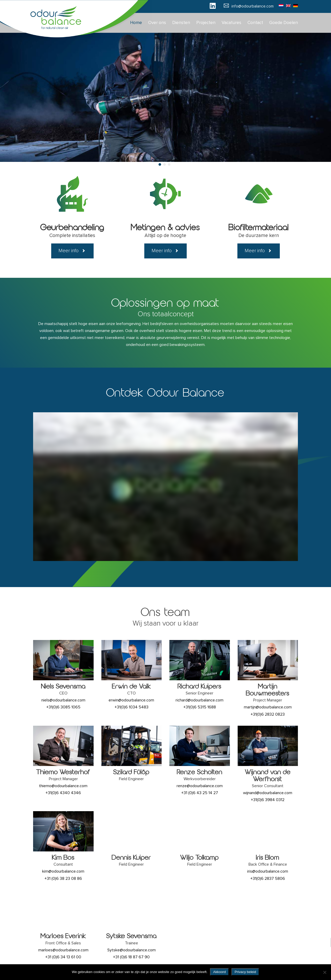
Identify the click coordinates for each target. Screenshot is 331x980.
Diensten (181, 23)
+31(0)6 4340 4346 (63, 793)
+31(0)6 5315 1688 (200, 707)
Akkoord (219, 972)
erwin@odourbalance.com (131, 700)
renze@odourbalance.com (200, 786)
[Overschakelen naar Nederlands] (280, 5)
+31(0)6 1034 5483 (131, 707)
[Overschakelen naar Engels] (287, 5)
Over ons (157, 23)
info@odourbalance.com (253, 6)
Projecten (206, 23)
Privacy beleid (245, 972)
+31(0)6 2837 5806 (268, 879)
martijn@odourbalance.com (268, 707)
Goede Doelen (284, 23)
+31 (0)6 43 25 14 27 (200, 793)
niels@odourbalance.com (63, 700)
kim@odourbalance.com (63, 871)
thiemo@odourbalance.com (63, 786)
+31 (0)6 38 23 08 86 (63, 879)
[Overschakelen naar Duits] (294, 5)
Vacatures (231, 23)
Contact (255, 23)
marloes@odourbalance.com (63, 950)
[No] (325, 972)
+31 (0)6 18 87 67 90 (131, 957)
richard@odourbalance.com (200, 700)
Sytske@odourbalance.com (131, 950)
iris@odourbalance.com (268, 871)
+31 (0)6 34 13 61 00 (63, 957)
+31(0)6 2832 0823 (268, 714)
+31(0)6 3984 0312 (268, 800)
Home (136, 23)
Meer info (69, 251)
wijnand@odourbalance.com (268, 793)
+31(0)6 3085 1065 (63, 707)
